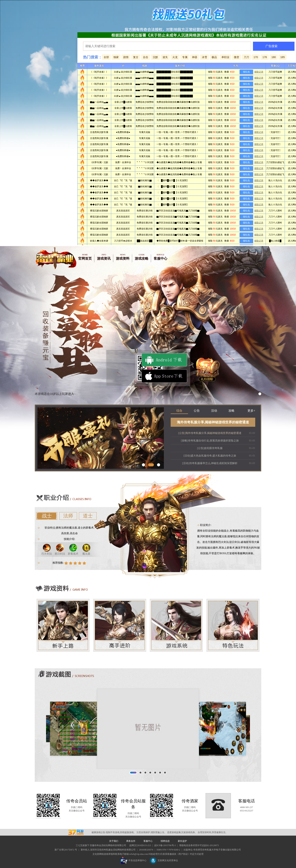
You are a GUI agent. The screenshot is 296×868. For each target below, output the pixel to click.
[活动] (210, 456)
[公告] (210, 433)
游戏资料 (123, 257)
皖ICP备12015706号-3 (165, 845)
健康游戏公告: (99, 832)
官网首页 (85, 257)
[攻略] (210, 441)
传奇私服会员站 (78, 832)
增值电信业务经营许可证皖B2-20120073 (199, 845)
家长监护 (182, 841)
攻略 (231, 411)
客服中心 (160, 257)
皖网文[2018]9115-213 (140, 845)
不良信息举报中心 (133, 860)
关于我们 (114, 841)
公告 (197, 411)
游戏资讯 (104, 257)
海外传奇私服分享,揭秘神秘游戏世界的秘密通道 (213, 422)
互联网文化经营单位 (164, 860)
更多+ (251, 411)
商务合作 (131, 841)
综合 (179, 411)
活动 (214, 411)
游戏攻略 (142, 257)
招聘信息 (165, 841)
